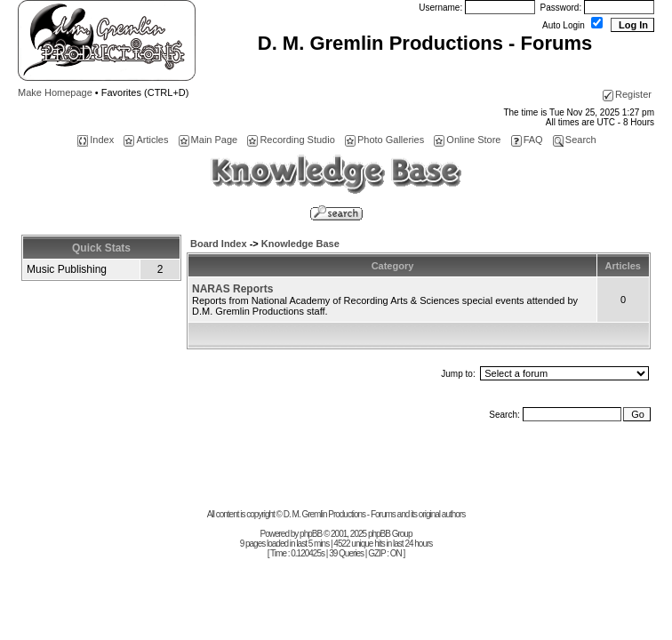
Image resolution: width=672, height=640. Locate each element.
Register (627, 94)
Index (96, 140)
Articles (146, 140)
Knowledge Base (300, 244)
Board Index (219, 244)
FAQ (527, 140)
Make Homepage (55, 92)
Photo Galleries (384, 140)
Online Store (467, 140)
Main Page (208, 140)
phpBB (311, 534)
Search (575, 140)
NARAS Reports (232, 289)
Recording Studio (291, 140)
